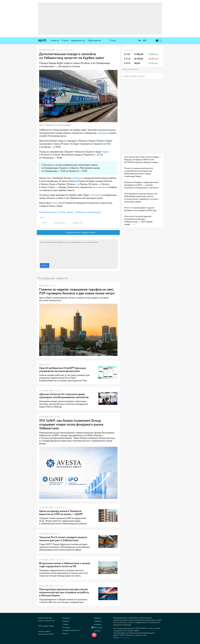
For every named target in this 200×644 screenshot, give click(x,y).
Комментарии (58, 223)
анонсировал (99, 187)
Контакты (142, 76)
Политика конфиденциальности (71, 629)
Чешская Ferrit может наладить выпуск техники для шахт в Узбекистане (63, 539)
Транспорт (59, 391)
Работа (65, 633)
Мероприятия (94, 41)
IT (51, 364)
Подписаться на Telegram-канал (78, 233)
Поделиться (76, 223)
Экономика (59, 586)
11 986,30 (139, 54)
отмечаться (96, 195)
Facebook (97, 621)
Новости (55, 41)
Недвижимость (78, 41)
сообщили (103, 133)
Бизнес (53, 286)
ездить (106, 152)
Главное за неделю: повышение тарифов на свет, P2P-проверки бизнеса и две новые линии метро (77, 291)
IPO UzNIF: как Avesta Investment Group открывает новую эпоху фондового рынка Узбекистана (71, 424)
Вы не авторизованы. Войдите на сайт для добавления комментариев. (78, 251)
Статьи (65, 41)
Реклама (126, 76)
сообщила (77, 178)
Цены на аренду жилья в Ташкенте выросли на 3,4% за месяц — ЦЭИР (61, 513)
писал (54, 203)
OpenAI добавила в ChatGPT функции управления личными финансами (63, 370)
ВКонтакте (97, 628)
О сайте (65, 624)
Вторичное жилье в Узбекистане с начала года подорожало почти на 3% (65, 565)
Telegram (96, 618)
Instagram (97, 624)
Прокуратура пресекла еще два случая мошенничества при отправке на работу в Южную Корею (64, 592)
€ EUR (127, 59)
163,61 (137, 63)
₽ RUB (127, 63)
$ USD (127, 54)
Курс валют (129, 50)
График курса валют (131, 69)
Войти (45, 265)
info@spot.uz (124, 638)
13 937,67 (139, 59)
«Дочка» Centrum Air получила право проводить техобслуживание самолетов (64, 396)
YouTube (96, 631)
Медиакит (134, 76)
